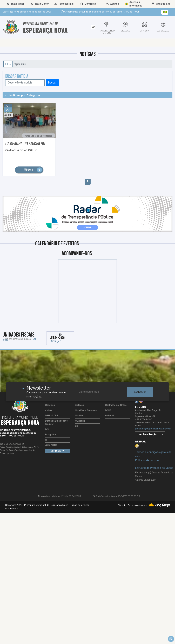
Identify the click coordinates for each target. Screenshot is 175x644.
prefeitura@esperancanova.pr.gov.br (153, 429)
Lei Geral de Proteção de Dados (154, 468)
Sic (77, 426)
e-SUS (108, 411)
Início (8, 64)
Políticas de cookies (147, 460)
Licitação (79, 405)
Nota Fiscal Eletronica (86, 411)
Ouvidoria (80, 421)
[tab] (93, 27)
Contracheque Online (116, 405)
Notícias (79, 416)
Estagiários (51, 435)
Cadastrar (140, 392)
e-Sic (48, 430)
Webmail (109, 416)
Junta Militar (51, 445)
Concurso (50, 405)
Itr (46, 440)
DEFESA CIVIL (52, 416)
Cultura (49, 411)
